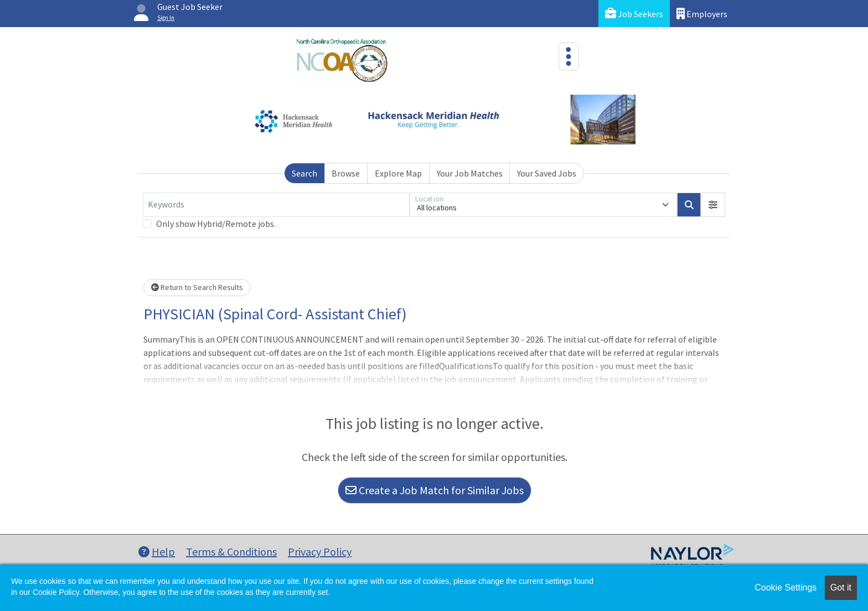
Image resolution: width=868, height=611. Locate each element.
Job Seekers (634, 14)
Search (304, 173)
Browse (346, 173)
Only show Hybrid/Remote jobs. (216, 224)
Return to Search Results (197, 287)
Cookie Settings (786, 587)
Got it (841, 587)
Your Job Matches (470, 173)
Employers (702, 14)
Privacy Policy (320, 552)
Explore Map (398, 173)
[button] (713, 205)
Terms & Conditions (231, 552)
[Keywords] (276, 205)
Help (157, 552)
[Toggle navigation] (569, 56)
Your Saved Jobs (547, 173)
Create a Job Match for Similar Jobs (435, 490)
